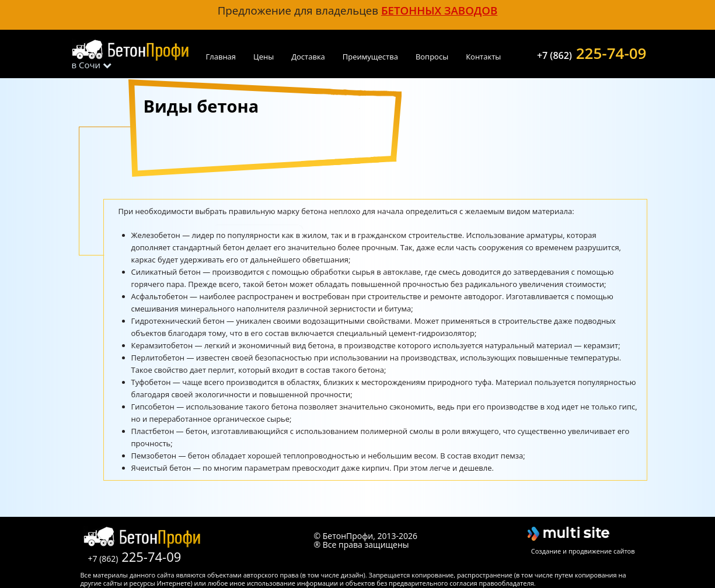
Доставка (308, 57)
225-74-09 (592, 52)
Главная (221, 57)
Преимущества (370, 57)
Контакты (483, 57)
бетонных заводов (439, 10)
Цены (264, 57)
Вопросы (432, 57)
